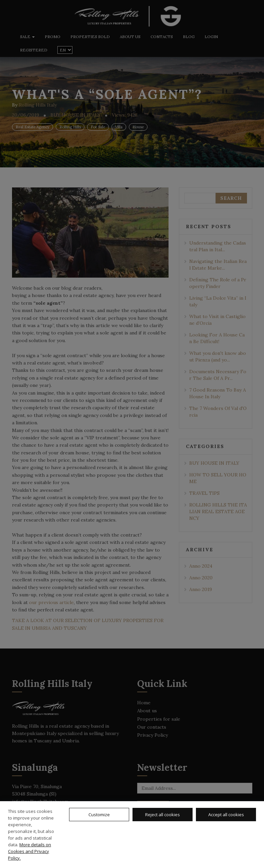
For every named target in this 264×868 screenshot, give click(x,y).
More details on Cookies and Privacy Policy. (30, 851)
